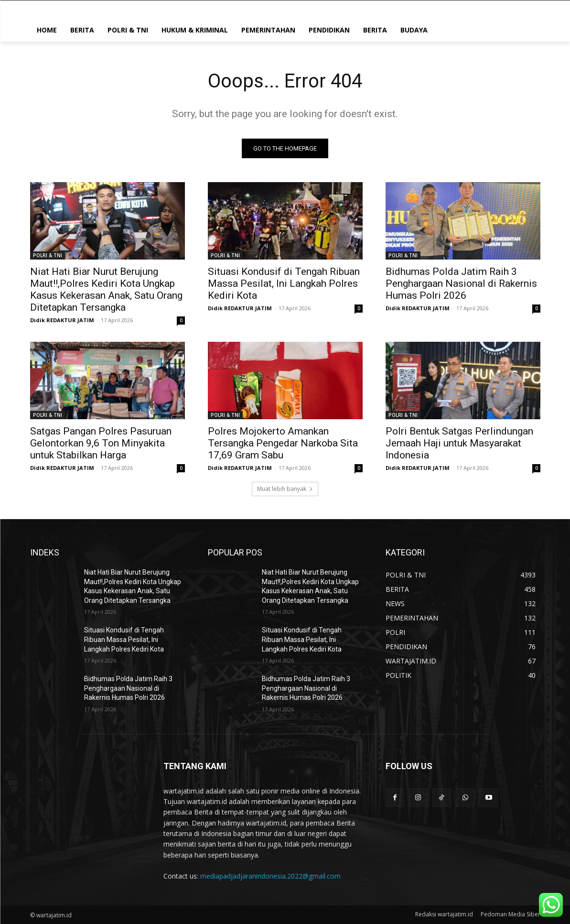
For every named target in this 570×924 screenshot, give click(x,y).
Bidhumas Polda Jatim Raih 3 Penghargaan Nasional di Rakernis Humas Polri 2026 (461, 283)
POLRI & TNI (48, 255)
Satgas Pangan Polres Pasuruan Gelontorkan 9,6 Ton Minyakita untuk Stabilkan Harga (101, 443)
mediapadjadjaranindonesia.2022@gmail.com (270, 876)
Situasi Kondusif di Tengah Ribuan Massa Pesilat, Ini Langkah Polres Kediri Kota (284, 283)
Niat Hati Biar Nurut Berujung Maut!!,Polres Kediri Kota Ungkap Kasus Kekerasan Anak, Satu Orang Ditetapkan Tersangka (106, 289)
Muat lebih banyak (285, 489)
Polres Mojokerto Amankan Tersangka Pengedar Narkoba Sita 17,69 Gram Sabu (283, 443)
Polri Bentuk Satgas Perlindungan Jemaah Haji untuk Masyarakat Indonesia (459, 443)
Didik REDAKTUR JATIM (62, 320)
